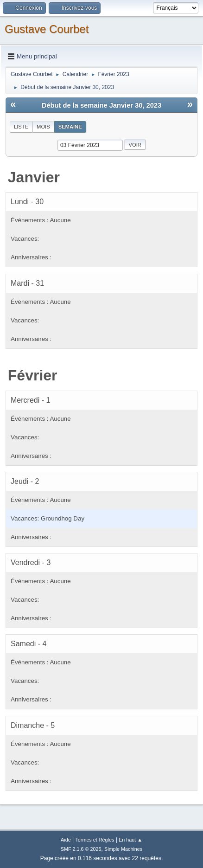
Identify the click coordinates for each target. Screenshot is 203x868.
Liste (21, 127)
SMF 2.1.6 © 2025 (81, 849)
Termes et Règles (95, 840)
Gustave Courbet (47, 29)
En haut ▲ (130, 840)
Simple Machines (123, 849)
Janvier (34, 177)
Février (33, 375)
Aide (66, 840)
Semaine (70, 127)
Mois (43, 127)
